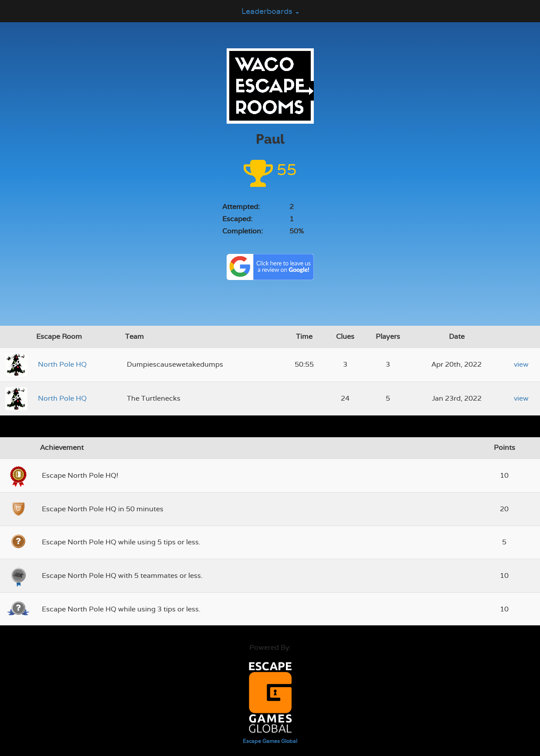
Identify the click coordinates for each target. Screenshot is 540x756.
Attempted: (241, 207)
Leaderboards (270, 11)
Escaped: (237, 219)
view (521, 364)
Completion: (243, 231)
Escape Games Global (270, 741)
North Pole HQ (62, 364)
